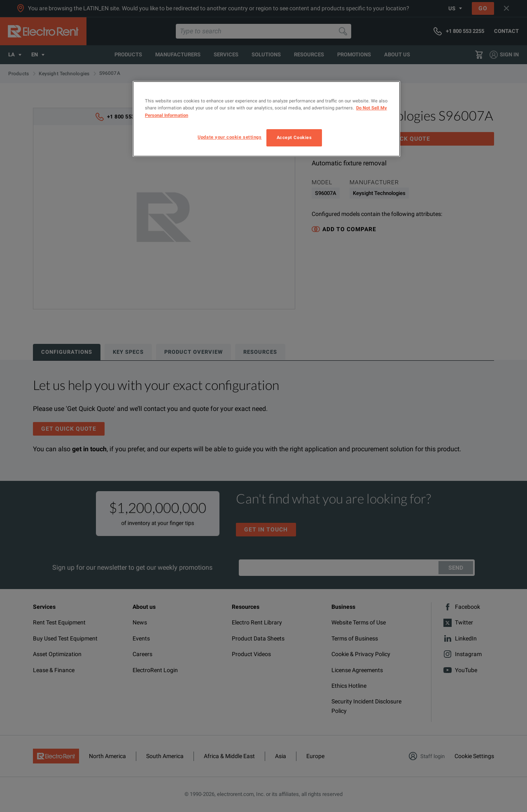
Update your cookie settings (230, 137)
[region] (266, 119)
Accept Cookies (294, 137)
